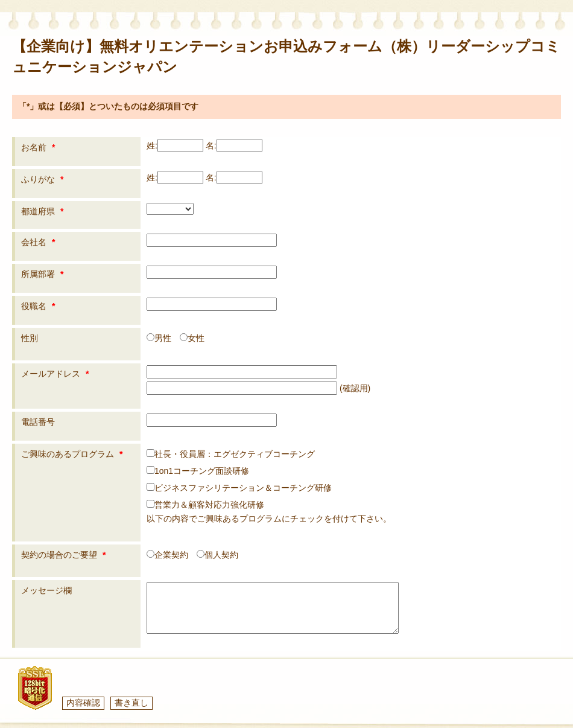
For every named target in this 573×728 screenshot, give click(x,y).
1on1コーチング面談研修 (198, 471)
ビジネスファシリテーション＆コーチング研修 (239, 488)
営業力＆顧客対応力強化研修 (205, 505)
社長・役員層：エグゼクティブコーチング (231, 454)
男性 (159, 338)
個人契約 (217, 555)
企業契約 (167, 555)
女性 (192, 338)
